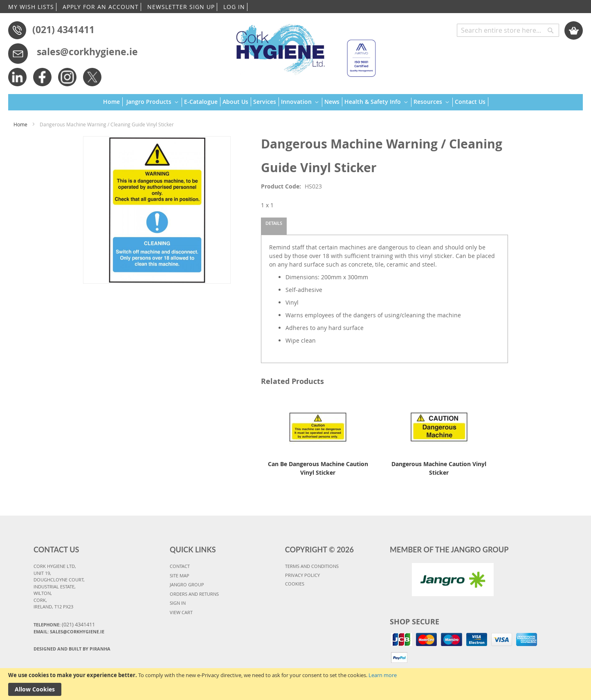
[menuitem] (113, 102)
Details (274, 223)
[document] (295, 684)
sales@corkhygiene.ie (87, 52)
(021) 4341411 (63, 29)
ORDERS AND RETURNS (194, 594)
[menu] (296, 102)
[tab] (274, 226)
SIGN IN (178, 603)
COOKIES (295, 584)
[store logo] (302, 47)
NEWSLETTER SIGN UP (181, 7)
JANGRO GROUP (187, 584)
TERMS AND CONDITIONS (312, 566)
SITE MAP (180, 575)
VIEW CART (181, 612)
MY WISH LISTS (31, 7)
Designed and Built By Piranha (72, 649)
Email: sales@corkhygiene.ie (69, 632)
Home (20, 124)
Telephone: (64, 624)
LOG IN (234, 7)
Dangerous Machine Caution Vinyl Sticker (439, 468)
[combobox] (508, 30)
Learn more (383, 675)
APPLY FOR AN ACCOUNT (101, 7)
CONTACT (180, 566)
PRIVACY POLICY (302, 575)
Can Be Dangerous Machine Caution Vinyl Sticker (318, 468)
